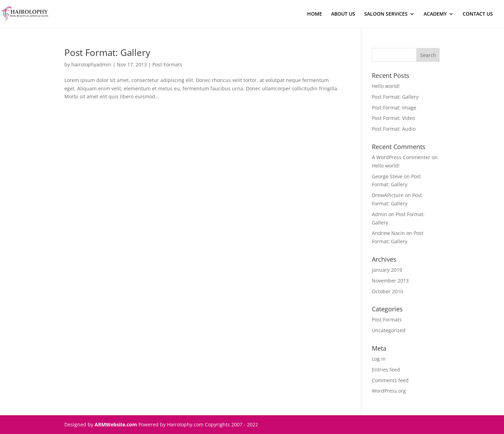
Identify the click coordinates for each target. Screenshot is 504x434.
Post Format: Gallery (107, 52)
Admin (379, 214)
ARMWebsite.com (116, 424)
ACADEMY (435, 14)
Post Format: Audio (394, 129)
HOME (315, 14)
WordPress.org (389, 391)
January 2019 (387, 270)
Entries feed (386, 370)
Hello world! (386, 86)
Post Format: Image (394, 108)
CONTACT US (478, 14)
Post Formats (167, 64)
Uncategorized (389, 330)
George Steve (387, 176)
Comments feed (390, 380)
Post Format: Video (393, 118)
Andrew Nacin (388, 233)
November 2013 (390, 281)
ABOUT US (343, 14)
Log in (379, 359)
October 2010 (387, 291)
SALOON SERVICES (386, 14)
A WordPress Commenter (401, 157)
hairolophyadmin (91, 64)
